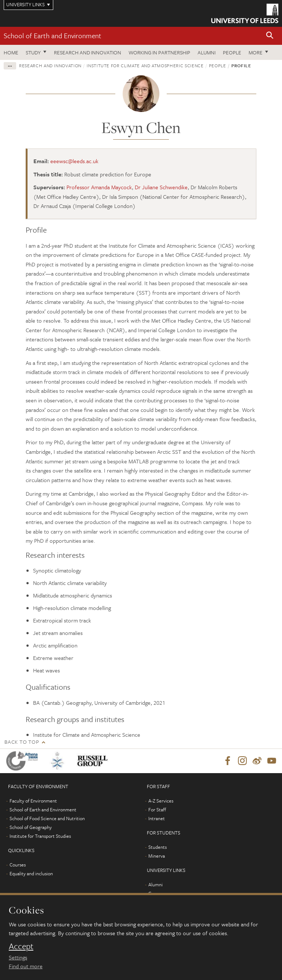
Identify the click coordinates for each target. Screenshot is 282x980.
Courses (18, 865)
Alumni (207, 52)
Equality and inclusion (31, 873)
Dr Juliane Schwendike (161, 187)
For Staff (157, 810)
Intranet (157, 818)
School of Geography (31, 827)
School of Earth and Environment (53, 35)
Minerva (157, 856)
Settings (18, 957)
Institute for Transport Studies (40, 836)
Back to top (22, 742)
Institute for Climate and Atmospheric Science (145, 65)
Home (11, 52)
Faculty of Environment (33, 801)
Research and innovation (88, 52)
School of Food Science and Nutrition (47, 818)
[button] (270, 36)
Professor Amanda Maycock (99, 187)
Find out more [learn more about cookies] (26, 966)
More (256, 52)
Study (33, 52)
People (232, 52)
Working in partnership (159, 52)
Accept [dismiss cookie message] (21, 946)
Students (158, 847)
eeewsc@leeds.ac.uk (74, 161)
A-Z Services (161, 801)
